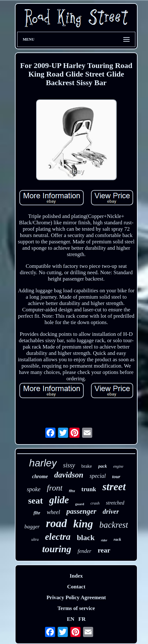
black (86, 538)
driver (111, 512)
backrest (114, 525)
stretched (115, 503)
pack (103, 466)
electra (58, 537)
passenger (81, 511)
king (83, 524)
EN (71, 619)
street (114, 487)
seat (36, 501)
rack (118, 539)
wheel (53, 512)
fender (84, 551)
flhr (37, 513)
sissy (69, 465)
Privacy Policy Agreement (76, 597)
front (55, 488)
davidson (69, 475)
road (56, 523)
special (98, 476)
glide (59, 500)
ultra (35, 539)
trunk (89, 489)
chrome (40, 476)
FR (82, 619)
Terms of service (76, 608)
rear (104, 550)
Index (76, 576)
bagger (32, 527)
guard (80, 504)
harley (43, 463)
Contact (76, 587)
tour (116, 477)
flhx (72, 491)
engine (118, 466)
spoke (33, 489)
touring (57, 549)
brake (87, 466)
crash (95, 503)
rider (104, 540)
